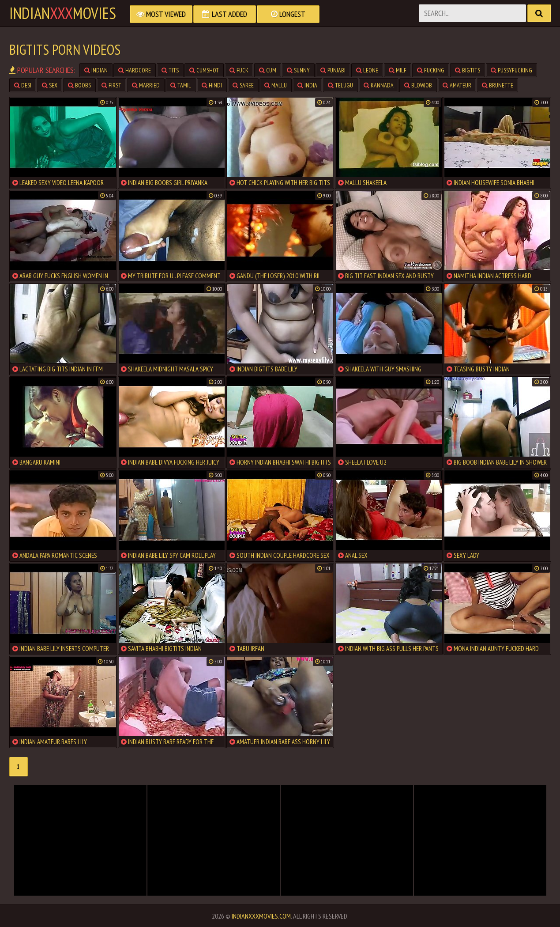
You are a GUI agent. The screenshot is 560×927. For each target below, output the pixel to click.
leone (367, 70)
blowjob (418, 85)
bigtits (468, 70)
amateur (457, 85)
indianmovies (63, 13)
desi (23, 85)
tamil (181, 85)
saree (243, 85)
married (146, 85)
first (111, 85)
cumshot (204, 70)
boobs (79, 85)
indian (96, 70)
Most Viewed (161, 14)
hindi (212, 85)
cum (268, 70)
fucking (431, 70)
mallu (276, 85)
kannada (379, 85)
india (307, 85)
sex (50, 85)
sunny (298, 70)
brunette (498, 85)
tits (170, 70)
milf (398, 70)
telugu (340, 85)
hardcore (135, 70)
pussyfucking (511, 70)
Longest (288, 14)
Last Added (225, 14)
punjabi (333, 70)
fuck (239, 70)
